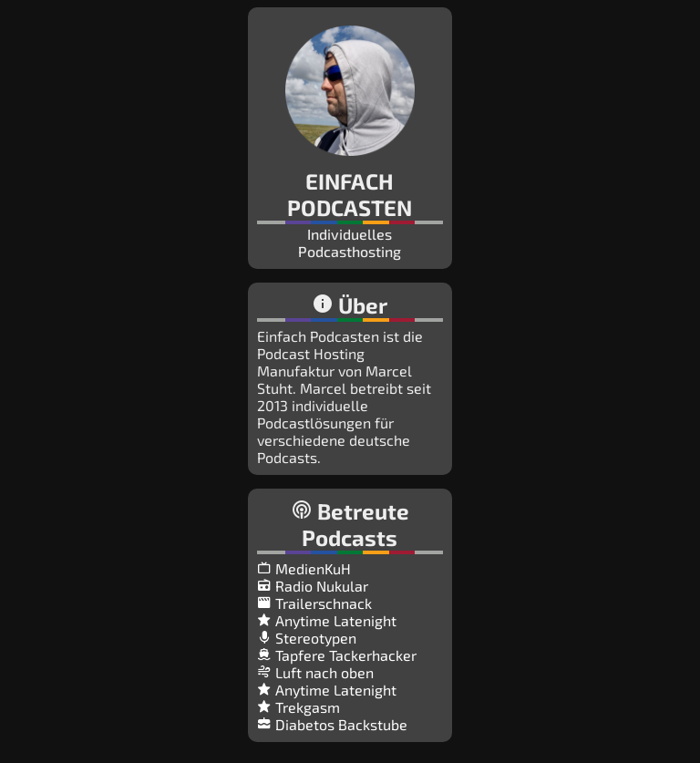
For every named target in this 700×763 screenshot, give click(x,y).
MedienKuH (304, 568)
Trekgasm (299, 707)
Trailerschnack (314, 603)
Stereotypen (307, 638)
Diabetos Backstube (332, 724)
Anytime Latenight (327, 620)
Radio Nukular (313, 586)
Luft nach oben (315, 672)
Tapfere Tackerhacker (337, 655)
